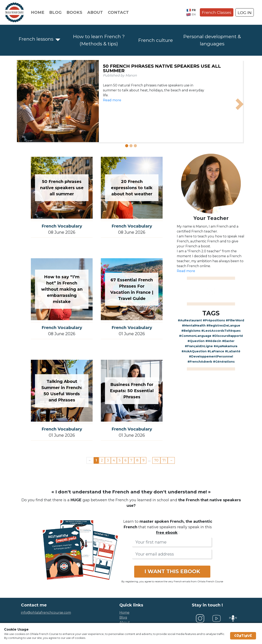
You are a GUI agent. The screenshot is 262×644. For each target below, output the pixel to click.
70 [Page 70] (156, 460)
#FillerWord (235, 320)
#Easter (228, 341)
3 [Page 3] (108, 460)
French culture (155, 40)
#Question (196, 341)
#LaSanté (233, 351)
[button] (23, 104)
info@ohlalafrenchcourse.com (46, 613)
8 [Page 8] (137, 460)
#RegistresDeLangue (223, 326)
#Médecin (213, 341)
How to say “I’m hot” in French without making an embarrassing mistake (62, 289)
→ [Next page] (171, 460)
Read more (112, 100)
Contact (118, 12)
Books (74, 12)
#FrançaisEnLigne (199, 346)
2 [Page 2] (102, 460)
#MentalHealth (194, 326)
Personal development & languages (212, 40)
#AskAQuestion (194, 351)
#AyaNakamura (225, 346)
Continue (243, 636)
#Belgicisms (191, 331)
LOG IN (245, 13)
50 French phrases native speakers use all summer (162, 68)
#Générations (224, 362)
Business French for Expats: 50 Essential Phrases (132, 391)
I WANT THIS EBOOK (172, 571)
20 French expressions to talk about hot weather (132, 188)
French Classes (217, 12)
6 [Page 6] (125, 460)
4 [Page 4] (114, 460)
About (95, 12)
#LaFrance (216, 351)
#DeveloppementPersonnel (211, 356)
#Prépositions (214, 320)
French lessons (36, 39)
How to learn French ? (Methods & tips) (99, 40)
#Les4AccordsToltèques (221, 331)
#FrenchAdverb (200, 362)
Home (38, 12)
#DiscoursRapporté (228, 336)
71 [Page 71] (164, 460)
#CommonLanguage (195, 336)
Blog (55, 12)
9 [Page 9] (143, 460)
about (125, 622)
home (124, 613)
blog (123, 617)
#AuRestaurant (190, 320)
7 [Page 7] (131, 460)
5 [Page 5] (120, 460)
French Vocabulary (62, 226)
